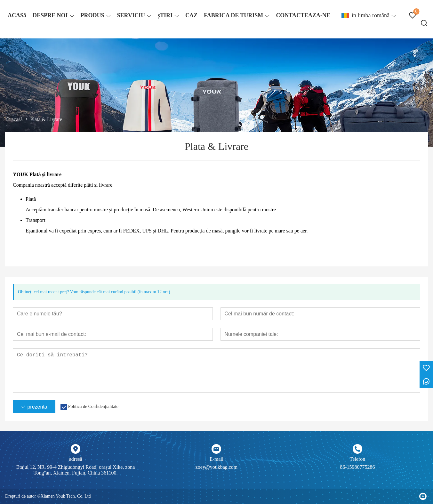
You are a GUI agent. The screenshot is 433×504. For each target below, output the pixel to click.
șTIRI (165, 15)
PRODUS (92, 15)
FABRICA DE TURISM (233, 15)
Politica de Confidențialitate (93, 406)
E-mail (217, 459)
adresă (76, 459)
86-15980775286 (357, 467)
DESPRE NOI (50, 15)
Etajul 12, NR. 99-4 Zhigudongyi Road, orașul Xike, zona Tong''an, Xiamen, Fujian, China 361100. (76, 470)
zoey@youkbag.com (217, 467)
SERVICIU (131, 15)
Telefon (358, 459)
